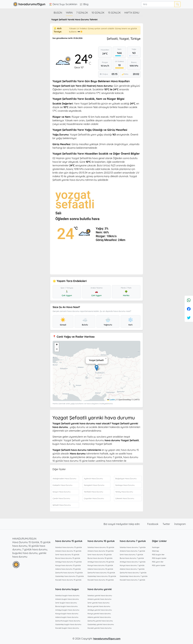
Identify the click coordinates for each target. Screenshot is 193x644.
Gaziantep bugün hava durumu (68, 624)
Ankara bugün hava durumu (67, 599)
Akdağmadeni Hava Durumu (64, 478)
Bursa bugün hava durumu (66, 606)
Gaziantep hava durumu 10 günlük (102, 576)
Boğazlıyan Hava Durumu (126, 478)
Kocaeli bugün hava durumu (67, 628)
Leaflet (111, 400)
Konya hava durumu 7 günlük (132, 565)
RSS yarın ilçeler (159, 565)
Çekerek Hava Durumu (125, 498)
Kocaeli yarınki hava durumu (100, 628)
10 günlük (98, 13)
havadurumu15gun (29, 4)
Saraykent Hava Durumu (94, 485)
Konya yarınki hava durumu (99, 614)
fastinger (156, 547)
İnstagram (180, 524)
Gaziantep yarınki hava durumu (101, 624)
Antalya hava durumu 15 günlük (69, 562)
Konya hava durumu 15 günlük (68, 565)
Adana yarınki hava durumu (99, 617)
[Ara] (158, 4)
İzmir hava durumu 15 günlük (67, 555)
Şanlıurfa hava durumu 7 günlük (133, 573)
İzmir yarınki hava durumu (99, 603)
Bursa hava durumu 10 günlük (100, 558)
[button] (97, 368)
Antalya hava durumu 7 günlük (133, 562)
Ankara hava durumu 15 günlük (68, 551)
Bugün (58, 13)
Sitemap (155, 551)
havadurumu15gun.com (107, 639)
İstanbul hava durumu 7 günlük (133, 547)
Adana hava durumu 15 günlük (68, 569)
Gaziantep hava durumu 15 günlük (70, 576)
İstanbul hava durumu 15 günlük (69, 547)
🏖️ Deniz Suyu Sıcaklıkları (63, 4)
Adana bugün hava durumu (67, 617)
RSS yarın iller (158, 562)
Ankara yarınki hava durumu (100, 599)
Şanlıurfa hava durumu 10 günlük (101, 573)
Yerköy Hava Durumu (124, 492)
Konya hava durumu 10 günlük (100, 565)
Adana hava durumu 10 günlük (100, 569)
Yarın (69, 13)
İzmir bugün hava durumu (66, 603)
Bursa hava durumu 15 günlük (68, 558)
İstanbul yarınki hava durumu (100, 595)
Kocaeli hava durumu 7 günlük (133, 580)
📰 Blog (84, 4)
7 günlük (82, 13)
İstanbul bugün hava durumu (67, 595)
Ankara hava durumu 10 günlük (101, 551)
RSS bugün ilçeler (159, 558)
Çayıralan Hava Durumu (94, 498)
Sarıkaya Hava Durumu (125, 485)
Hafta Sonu (132, 13)
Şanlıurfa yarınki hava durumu (100, 621)
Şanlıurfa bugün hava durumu (68, 621)
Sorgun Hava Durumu (62, 492)
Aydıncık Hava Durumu (93, 478)
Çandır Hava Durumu (61, 498)
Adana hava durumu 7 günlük (132, 569)
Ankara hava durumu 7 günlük (133, 551)
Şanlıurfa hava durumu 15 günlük (69, 573)
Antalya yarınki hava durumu (100, 610)
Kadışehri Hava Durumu (62, 485)
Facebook (153, 524)
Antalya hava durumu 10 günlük (101, 562)
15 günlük (114, 13)
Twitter (167, 524)
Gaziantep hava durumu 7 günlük (134, 576)
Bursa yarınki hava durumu (99, 606)
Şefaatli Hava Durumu (62, 505)
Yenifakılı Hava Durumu (94, 492)
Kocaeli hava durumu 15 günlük (68, 580)
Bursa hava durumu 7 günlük (132, 558)
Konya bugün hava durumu (67, 614)
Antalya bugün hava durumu (67, 610)
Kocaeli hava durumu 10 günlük (101, 580)
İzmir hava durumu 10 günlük (100, 555)
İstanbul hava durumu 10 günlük (101, 547)
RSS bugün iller (158, 555)
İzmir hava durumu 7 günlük (131, 555)
